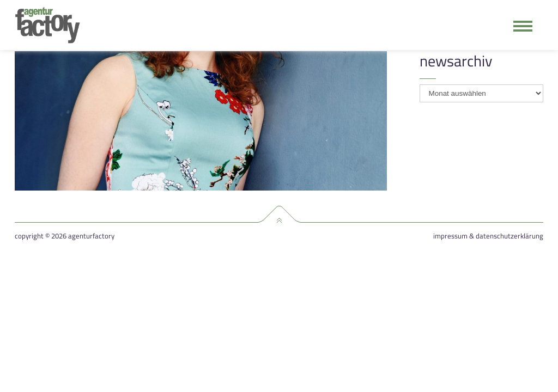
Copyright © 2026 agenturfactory (65, 236)
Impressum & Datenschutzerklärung (488, 236)
